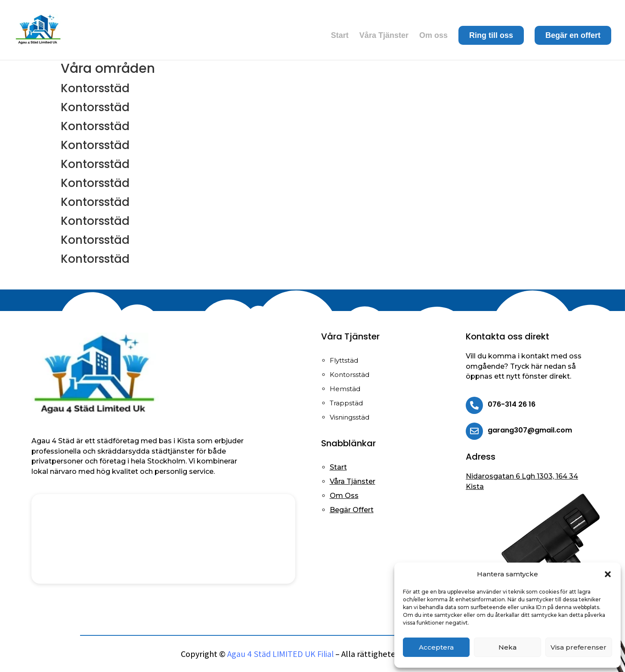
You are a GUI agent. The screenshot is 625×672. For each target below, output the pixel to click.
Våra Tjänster (384, 36)
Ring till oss (491, 35)
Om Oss (344, 496)
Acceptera (436, 647)
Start (340, 36)
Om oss (433, 36)
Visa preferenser (579, 647)
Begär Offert (352, 510)
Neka (507, 647)
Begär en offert (573, 35)
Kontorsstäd (95, 88)
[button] (608, 574)
